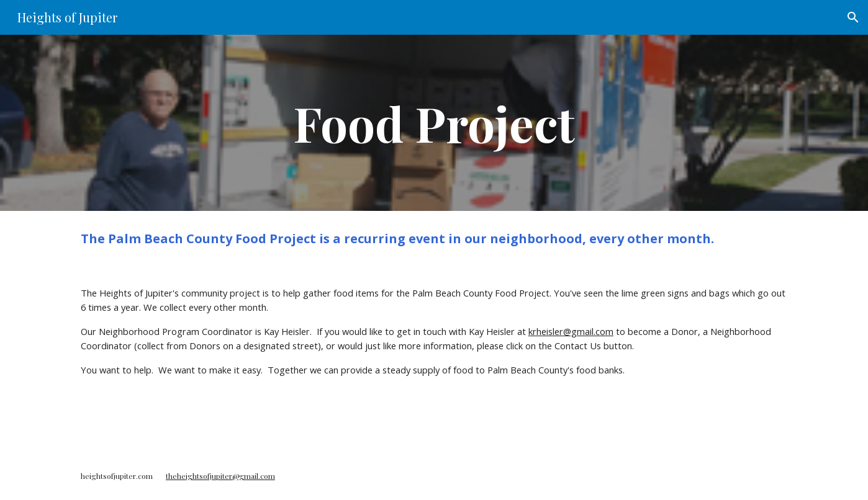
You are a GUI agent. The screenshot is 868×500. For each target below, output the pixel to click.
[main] (434, 123)
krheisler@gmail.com (571, 331)
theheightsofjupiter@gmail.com (220, 476)
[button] (853, 17)
